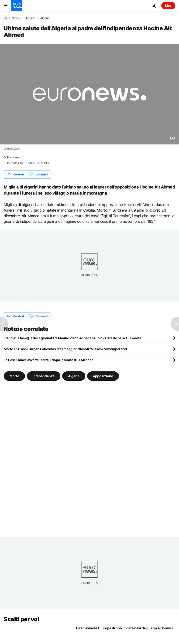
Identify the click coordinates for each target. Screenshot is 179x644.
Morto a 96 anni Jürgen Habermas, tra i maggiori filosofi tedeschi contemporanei (65, 349)
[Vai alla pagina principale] (17, 6)
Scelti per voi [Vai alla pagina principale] (21, 619)
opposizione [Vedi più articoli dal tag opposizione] (103, 376)
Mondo (31, 18)
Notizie (16, 18)
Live (168, 5)
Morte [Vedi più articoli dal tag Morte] (14, 376)
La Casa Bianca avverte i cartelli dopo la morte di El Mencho (49, 360)
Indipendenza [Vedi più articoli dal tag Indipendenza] (44, 376)
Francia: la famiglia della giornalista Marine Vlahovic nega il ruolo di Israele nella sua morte (72, 338)
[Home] (5, 18)
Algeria (45, 18)
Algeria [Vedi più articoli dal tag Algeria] (74, 376)
